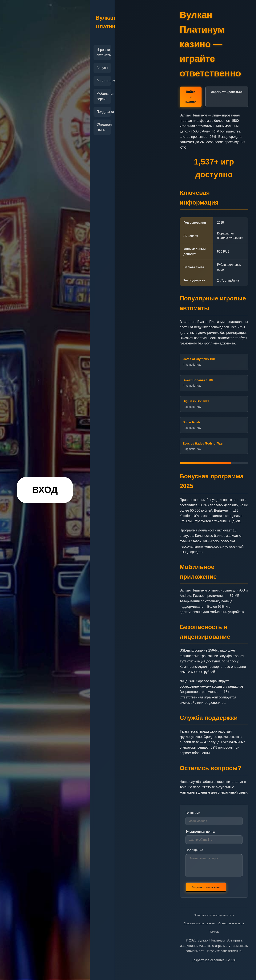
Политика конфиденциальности (214, 915)
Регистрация (102, 81)
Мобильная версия (102, 96)
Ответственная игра (231, 923)
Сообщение (194, 850)
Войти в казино (190, 97)
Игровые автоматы (102, 52)
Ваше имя (193, 813)
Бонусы (102, 68)
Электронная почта (200, 832)
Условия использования (199, 923)
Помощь (214, 932)
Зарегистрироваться (227, 92)
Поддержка (102, 112)
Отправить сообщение (206, 887)
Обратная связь (102, 127)
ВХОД (45, 490)
